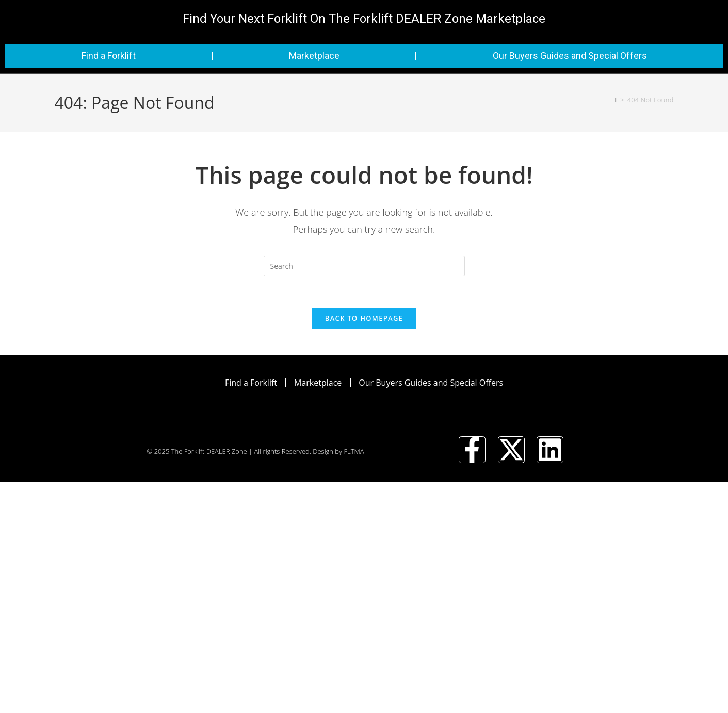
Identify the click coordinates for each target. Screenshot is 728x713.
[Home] (616, 100)
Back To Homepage (364, 318)
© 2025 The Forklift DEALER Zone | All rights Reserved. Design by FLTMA (255, 451)
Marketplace (314, 56)
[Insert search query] (364, 266)
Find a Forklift (109, 56)
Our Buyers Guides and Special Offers (570, 56)
